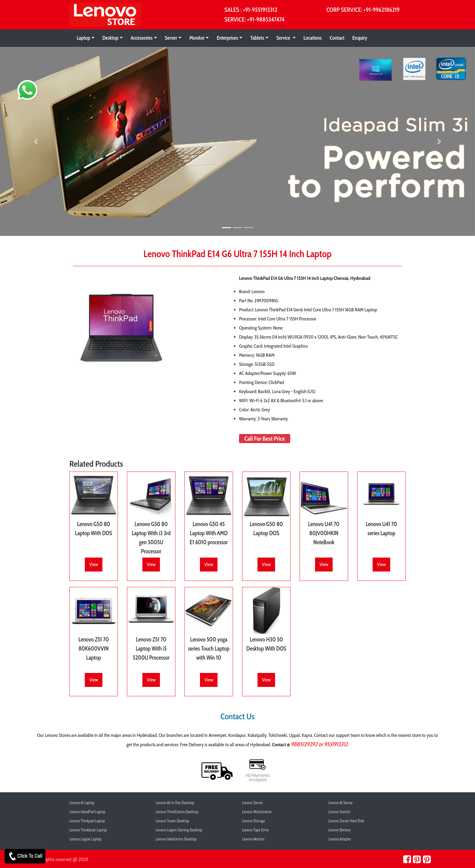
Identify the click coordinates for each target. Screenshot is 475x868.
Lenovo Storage (254, 821)
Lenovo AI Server (341, 803)
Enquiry (360, 38)
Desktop (110, 38)
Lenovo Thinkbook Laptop (88, 830)
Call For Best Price (265, 439)
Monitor (197, 38)
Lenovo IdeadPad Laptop (87, 812)
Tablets (257, 38)
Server (171, 38)
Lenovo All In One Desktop (175, 803)
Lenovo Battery (340, 830)
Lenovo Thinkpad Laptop (87, 821)
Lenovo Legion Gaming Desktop (179, 830)
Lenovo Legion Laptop (85, 839)
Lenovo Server (252, 803)
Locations (313, 38)
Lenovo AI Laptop (82, 803)
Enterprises (227, 38)
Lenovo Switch (339, 812)
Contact (337, 38)
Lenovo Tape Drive (255, 830)
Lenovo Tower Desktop (173, 821)
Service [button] (284, 38)
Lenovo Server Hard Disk (346, 821)
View (93, 564)
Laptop (83, 38)
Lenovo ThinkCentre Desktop (177, 812)
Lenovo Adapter (340, 839)
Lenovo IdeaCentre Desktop (176, 839)
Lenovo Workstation (257, 812)
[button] (36, 142)
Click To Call (25, 856)
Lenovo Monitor (253, 839)
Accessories (141, 38)
